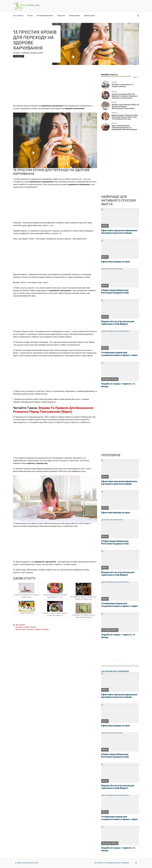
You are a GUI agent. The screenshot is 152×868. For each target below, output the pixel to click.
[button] (138, 16)
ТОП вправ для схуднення (115, 671)
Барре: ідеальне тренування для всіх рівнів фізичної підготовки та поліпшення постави (125, 117)
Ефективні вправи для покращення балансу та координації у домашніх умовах (124, 128)
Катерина (17, 53)
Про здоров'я (19, 56)
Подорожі (61, 16)
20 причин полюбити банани (26, 627)
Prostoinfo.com (30, 863)
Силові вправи (74, 16)
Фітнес (30, 16)
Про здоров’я (18, 16)
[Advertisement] (55, 89)
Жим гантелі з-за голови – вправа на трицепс (32, 629)
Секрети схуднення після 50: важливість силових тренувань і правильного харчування (125, 96)
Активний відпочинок (45, 16)
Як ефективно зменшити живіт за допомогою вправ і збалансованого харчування (125, 107)
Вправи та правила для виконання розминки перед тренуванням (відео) (53, 410)
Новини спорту (89, 16)
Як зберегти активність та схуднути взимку (123, 86)
